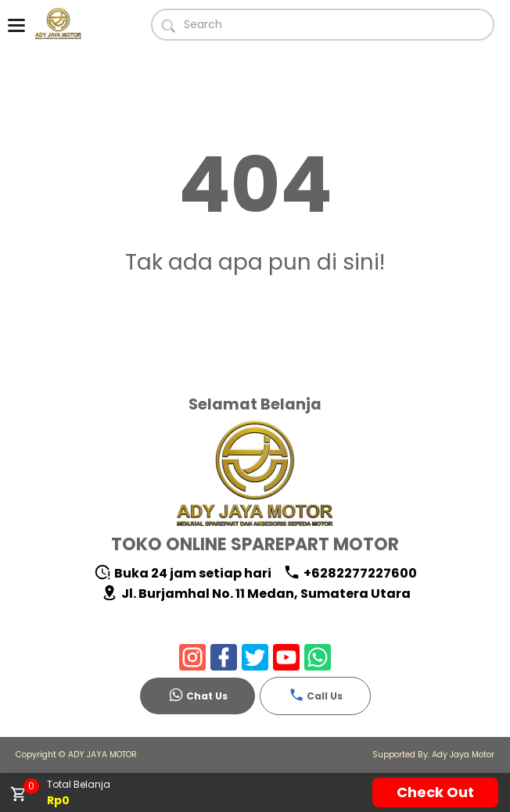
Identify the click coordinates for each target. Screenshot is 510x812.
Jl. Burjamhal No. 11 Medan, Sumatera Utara (256, 594)
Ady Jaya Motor (463, 755)
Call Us (316, 695)
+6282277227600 (350, 573)
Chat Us (198, 695)
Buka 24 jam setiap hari (183, 573)
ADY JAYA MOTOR (102, 755)
